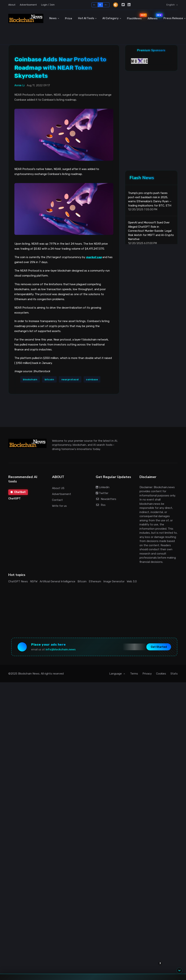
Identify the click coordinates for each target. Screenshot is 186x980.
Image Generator (114, 581)
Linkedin (103, 487)
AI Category (111, 18)
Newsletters (106, 499)
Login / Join (48, 5)
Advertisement (28, 5)
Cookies (161, 674)
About (12, 5)
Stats (174, 674)
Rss (101, 505)
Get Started (159, 647)
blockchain (30, 379)
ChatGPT (14, 498)
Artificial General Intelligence (57, 581)
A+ (106, 5)
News (53, 18)
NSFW (34, 581)
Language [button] (116, 674)
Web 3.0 (132, 581)
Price (69, 18)
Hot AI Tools (86, 18)
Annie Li (19, 85)
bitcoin (49, 379)
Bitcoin (82, 581)
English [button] (171, 5)
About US (58, 488)
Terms (134, 674)
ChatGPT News (18, 581)
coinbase (92, 379)
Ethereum (95, 581)
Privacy (147, 674)
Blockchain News (29, 674)
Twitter (102, 493)
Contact (57, 500)
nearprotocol (70, 379)
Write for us (59, 506)
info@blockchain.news (61, 650)
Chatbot (18, 492)
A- (95, 5)
